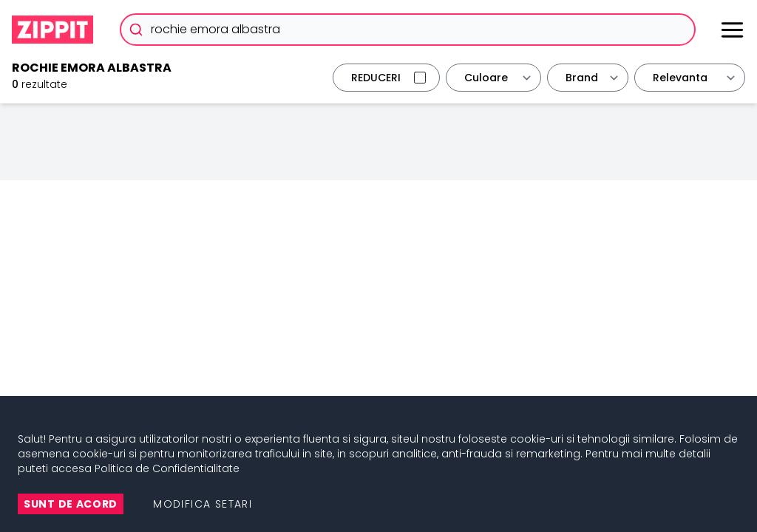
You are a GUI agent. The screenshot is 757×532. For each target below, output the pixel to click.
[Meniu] (732, 30)
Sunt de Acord (71, 504)
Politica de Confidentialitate (167, 468)
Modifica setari (203, 504)
